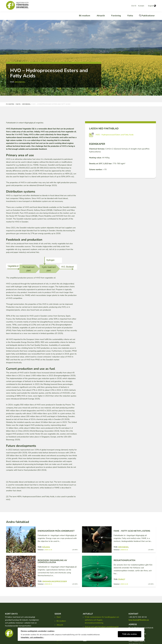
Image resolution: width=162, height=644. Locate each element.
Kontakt (141, 6)
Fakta (130, 16)
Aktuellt (101, 16)
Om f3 (134, 6)
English (152, 6)
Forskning (116, 16)
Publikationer (148, 16)
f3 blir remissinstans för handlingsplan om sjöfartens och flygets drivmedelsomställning (102, 620)
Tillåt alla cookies (130, 633)
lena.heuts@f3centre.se (139, 620)
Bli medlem (85, 16)
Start (59, 617)
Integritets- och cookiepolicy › (32, 636)
